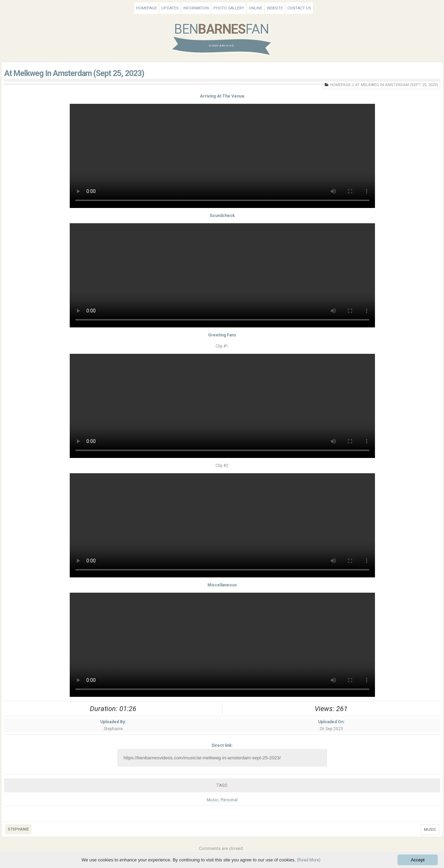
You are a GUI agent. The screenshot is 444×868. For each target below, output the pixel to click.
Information (196, 8)
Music (213, 800)
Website (275, 8)
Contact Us (299, 8)
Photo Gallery (229, 8)
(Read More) (309, 860)
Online (255, 8)
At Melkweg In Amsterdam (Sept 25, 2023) (74, 73)
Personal (229, 800)
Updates (170, 8)
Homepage (146, 8)
